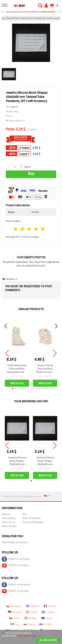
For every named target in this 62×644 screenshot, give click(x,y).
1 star (16, 229)
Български (14, 606)
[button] (13, 389)
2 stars (23, 229)
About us (6, 514)
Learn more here (25, 636)
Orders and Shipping (32, 522)
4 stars (36, 229)
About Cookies (9, 526)
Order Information (31, 518)
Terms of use (8, 522)
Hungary (31, 618)
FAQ (24, 514)
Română (50, 606)
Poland (29, 624)
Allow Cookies (48, 640)
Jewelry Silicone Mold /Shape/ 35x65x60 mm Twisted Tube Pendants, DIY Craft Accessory (17, 461)
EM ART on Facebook (16, 559)
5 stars (43, 229)
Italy (15, 624)
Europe (47, 618)
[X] (3, 633)
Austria (31, 612)
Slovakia (45, 624)
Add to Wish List (15, 121)
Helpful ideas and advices (15, 542)
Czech (14, 618)
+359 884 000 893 (47, 12)
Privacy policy (9, 518)
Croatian (48, 612)
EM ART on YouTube (15, 565)
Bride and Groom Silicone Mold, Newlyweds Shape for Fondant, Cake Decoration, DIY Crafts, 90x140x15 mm (17, 369)
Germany (15, 612)
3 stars (29, 229)
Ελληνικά (32, 606)
